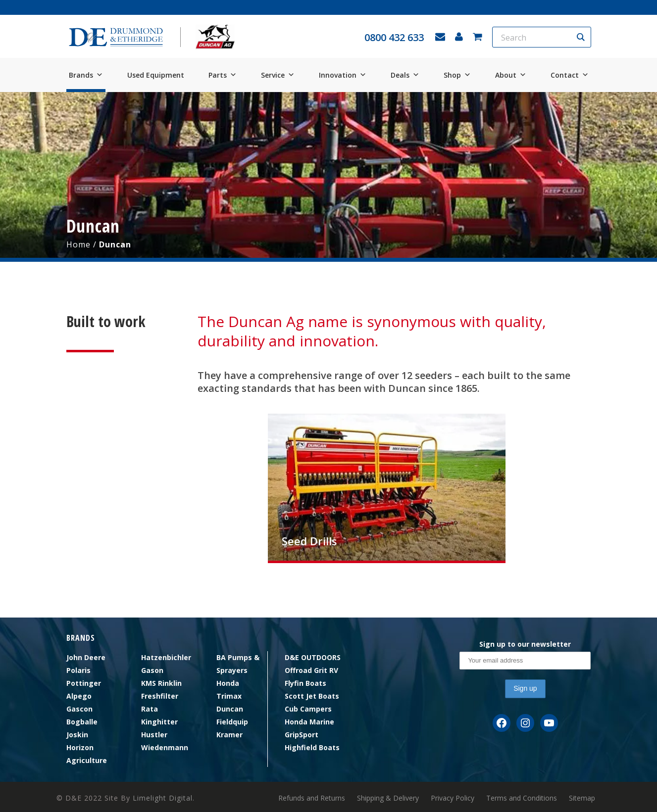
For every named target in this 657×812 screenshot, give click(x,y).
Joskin (77, 735)
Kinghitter (159, 722)
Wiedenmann (165, 747)
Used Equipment (156, 75)
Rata (150, 709)
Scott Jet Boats (312, 696)
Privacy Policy (453, 798)
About (511, 75)
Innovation (343, 75)
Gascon (79, 709)
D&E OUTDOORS (313, 657)
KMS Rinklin (161, 683)
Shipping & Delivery (388, 798)
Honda (228, 683)
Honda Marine (309, 722)
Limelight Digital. (164, 798)
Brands (86, 75)
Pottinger (84, 683)
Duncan (230, 709)
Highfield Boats (312, 747)
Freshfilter (160, 696)
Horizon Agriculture (87, 754)
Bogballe (82, 722)
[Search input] (535, 37)
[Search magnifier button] (581, 37)
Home (78, 244)
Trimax (229, 696)
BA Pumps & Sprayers (238, 664)
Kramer (229, 735)
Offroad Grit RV (311, 670)
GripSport (302, 735)
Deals (405, 75)
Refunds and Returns (312, 798)
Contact (570, 75)
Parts (223, 75)
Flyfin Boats (305, 683)
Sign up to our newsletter (525, 644)
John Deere (86, 657)
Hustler (154, 735)
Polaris (78, 670)
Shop (457, 75)
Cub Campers (308, 709)
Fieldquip (232, 722)
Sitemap (582, 798)
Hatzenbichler (166, 657)
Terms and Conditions (522, 798)
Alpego (79, 696)
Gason (152, 670)
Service (278, 75)
